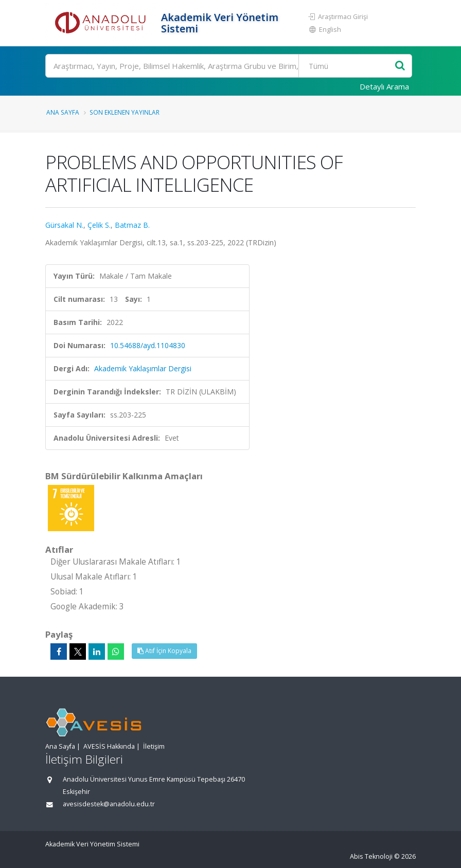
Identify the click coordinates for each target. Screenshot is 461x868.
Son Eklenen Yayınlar (125, 112)
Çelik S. (99, 225)
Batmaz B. (132, 225)
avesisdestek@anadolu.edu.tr (109, 804)
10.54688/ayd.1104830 (148, 345)
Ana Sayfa (63, 112)
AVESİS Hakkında (109, 746)
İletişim (154, 746)
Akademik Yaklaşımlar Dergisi (143, 368)
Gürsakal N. (64, 225)
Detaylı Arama (384, 86)
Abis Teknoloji (371, 856)
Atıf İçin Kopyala (164, 651)
